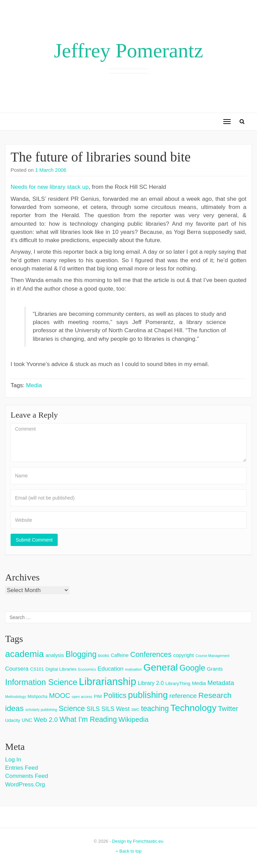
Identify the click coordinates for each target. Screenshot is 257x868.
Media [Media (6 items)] (199, 683)
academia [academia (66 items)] (25, 654)
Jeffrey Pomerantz (128, 51)
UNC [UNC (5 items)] (27, 720)
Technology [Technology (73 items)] (193, 708)
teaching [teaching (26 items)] (155, 708)
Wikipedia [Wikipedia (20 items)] (133, 719)
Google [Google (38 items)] (192, 668)
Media (34, 385)
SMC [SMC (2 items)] (135, 710)
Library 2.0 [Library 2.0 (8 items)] (151, 683)
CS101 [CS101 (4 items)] (37, 669)
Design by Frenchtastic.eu (138, 841)
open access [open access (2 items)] (82, 697)
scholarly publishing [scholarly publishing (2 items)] (41, 710)
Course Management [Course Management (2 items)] (213, 656)
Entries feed (22, 768)
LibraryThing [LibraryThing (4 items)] (178, 683)
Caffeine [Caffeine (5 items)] (119, 655)
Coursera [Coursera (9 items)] (17, 669)
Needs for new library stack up (50, 187)
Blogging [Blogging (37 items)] (81, 654)
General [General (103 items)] (161, 667)
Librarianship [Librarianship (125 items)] (108, 681)
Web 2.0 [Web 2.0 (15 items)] (46, 720)
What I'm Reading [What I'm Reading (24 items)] (88, 719)
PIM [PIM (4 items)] (98, 696)
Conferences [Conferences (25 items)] (151, 655)
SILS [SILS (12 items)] (93, 709)
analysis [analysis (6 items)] (55, 655)
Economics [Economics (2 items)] (87, 669)
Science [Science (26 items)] (72, 708)
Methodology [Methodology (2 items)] (16, 697)
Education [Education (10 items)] (111, 669)
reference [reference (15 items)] (183, 696)
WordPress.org (25, 785)
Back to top (128, 851)
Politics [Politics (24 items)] (115, 696)
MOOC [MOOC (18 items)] (60, 696)
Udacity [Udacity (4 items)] (13, 720)
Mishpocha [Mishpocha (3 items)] (38, 697)
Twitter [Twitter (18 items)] (228, 709)
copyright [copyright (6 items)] (183, 655)
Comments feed (27, 776)
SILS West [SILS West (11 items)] (116, 709)
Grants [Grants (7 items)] (215, 669)
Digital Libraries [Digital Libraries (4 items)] (61, 669)
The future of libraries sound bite (101, 157)
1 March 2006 (51, 170)
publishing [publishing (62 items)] (148, 695)
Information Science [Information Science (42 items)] (41, 682)
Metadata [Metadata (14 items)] (221, 683)
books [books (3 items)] (104, 656)
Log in (13, 760)
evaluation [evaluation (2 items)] (134, 669)
